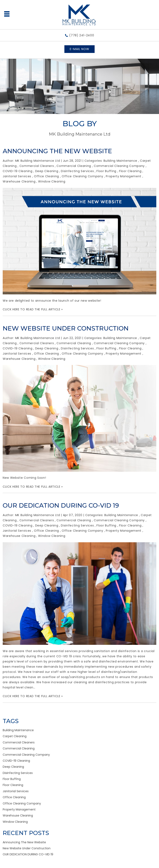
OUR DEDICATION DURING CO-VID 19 (61, 505)
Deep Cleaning (47, 171)
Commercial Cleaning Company (119, 166)
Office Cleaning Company (82, 176)
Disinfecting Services (77, 171)
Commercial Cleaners (37, 166)
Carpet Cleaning (15, 736)
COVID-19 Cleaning (17, 171)
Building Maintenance (120, 161)
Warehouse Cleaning (19, 181)
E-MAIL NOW (79, 49)
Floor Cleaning (130, 171)
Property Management (124, 176)
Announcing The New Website (57, 151)
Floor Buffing (106, 171)
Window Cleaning (52, 181)
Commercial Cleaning (74, 166)
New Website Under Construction (66, 328)
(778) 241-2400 (82, 35)
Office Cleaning (46, 176)
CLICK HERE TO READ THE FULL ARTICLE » (33, 309)
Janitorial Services (17, 176)
